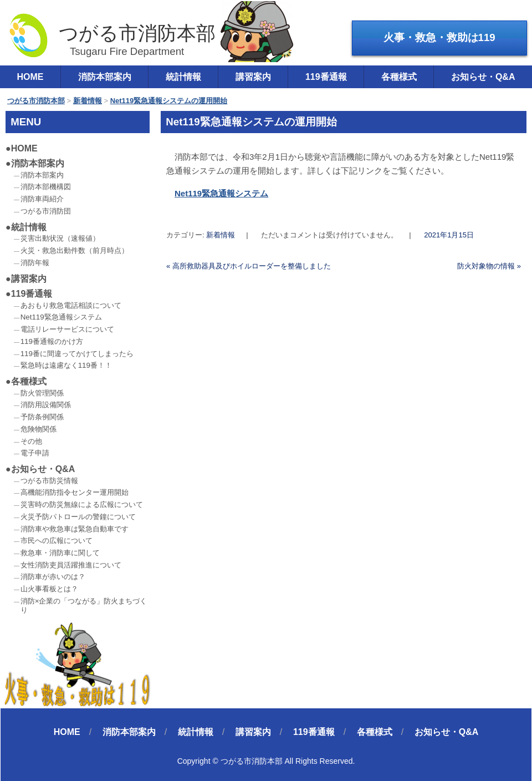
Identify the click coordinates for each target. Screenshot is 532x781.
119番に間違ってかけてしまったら (77, 354)
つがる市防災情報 (49, 481)
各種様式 (399, 77)
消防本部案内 (105, 77)
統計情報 (183, 77)
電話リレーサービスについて (67, 329)
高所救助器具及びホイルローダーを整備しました (249, 266)
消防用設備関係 (46, 405)
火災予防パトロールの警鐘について (78, 517)
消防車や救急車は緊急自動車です (75, 529)
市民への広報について (57, 541)
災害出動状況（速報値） (60, 238)
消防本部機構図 (46, 187)
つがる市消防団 (46, 211)
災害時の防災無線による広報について (82, 504)
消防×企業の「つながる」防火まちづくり (84, 605)
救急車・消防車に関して (60, 553)
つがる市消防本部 (111, 35)
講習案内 (253, 77)
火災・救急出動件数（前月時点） (75, 250)
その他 (31, 441)
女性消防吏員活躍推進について (71, 565)
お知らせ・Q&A (43, 469)
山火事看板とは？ (49, 589)
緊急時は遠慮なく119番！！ (66, 365)
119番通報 (326, 77)
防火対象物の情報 (489, 266)
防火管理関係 (42, 393)
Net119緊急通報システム (221, 193)
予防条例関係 (42, 417)
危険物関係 (39, 429)
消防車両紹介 (42, 199)
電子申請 (35, 453)
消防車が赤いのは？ (53, 577)
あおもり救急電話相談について (71, 305)
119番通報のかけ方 (52, 341)
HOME (24, 148)
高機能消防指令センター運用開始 (75, 492)
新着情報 (221, 235)
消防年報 (35, 263)
